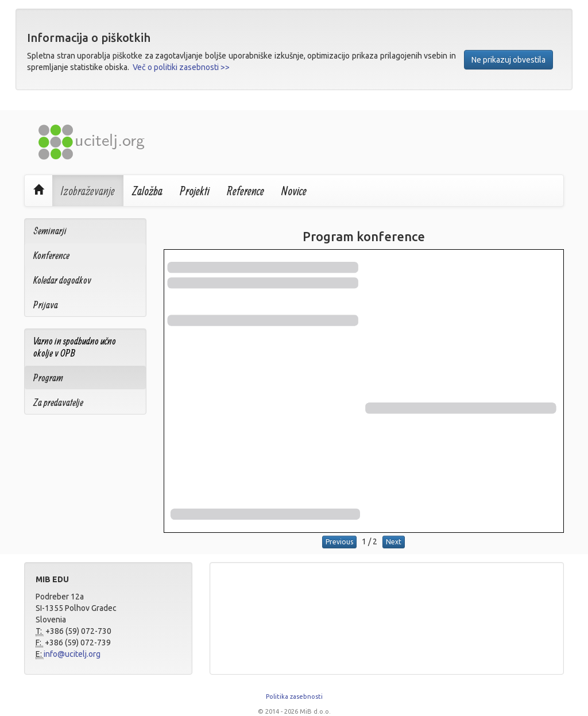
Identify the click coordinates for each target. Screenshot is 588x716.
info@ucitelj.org (72, 654)
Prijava (46, 305)
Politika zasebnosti (294, 696)
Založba (147, 191)
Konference (51, 255)
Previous (339, 542)
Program (48, 378)
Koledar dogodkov (62, 280)
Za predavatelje (58, 402)
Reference (245, 191)
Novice (294, 191)
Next (394, 542)
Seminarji (50, 231)
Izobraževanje (88, 191)
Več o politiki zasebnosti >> (181, 67)
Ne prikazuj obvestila (508, 60)
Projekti (195, 191)
